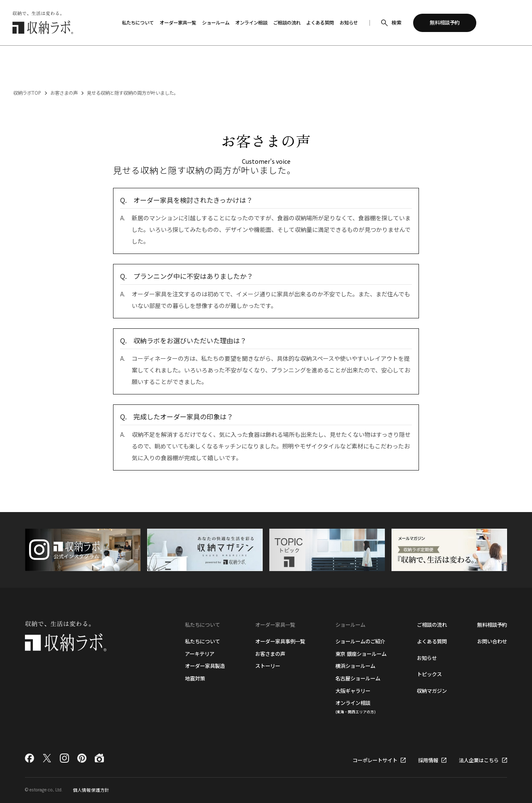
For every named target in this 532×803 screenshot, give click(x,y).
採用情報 (428, 760)
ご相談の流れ (432, 625)
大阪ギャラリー (353, 691)
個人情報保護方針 (91, 790)
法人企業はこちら (479, 760)
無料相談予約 (492, 625)
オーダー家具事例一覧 (280, 641)
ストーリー (268, 666)
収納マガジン (432, 691)
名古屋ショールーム (358, 678)
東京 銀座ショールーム (361, 654)
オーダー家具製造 (205, 666)
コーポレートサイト (375, 760)
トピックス (429, 674)
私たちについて (202, 641)
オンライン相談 (356, 707)
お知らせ (427, 658)
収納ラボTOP (27, 93)
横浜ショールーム (355, 666)
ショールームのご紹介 (360, 641)
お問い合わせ (492, 641)
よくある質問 (432, 641)
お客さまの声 (64, 93)
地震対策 (195, 678)
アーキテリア (200, 654)
